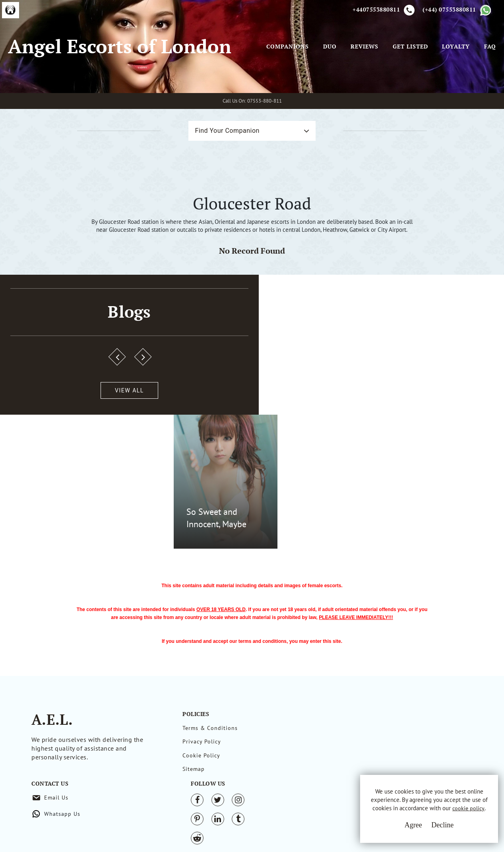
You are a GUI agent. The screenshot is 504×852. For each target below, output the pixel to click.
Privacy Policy (202, 746)
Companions (273, 83)
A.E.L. (52, 723)
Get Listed (396, 83)
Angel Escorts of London (102, 75)
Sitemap (194, 776)
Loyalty (442, 83)
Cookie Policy (201, 761)
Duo (315, 83)
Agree (403, 828)
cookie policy (423, 813)
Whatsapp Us (327, 748)
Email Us (321, 732)
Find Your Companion (219, 189)
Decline (432, 828)
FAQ (475, 83)
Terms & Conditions (210, 732)
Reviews (350, 83)
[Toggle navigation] (263, 71)
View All (45, 497)
